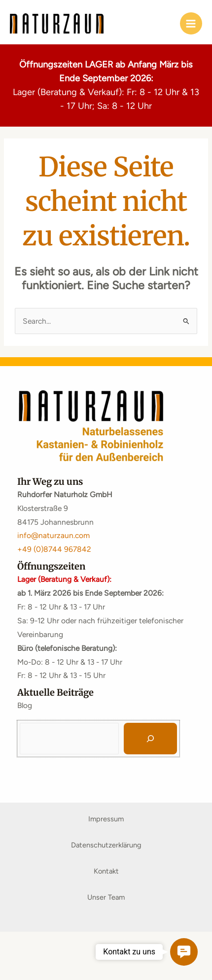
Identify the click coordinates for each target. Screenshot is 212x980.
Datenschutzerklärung (106, 845)
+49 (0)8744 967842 (54, 549)
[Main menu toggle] (191, 23)
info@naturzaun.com (53, 535)
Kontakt (106, 871)
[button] (184, 952)
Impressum (106, 819)
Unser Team (106, 897)
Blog (25, 705)
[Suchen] (150, 739)
